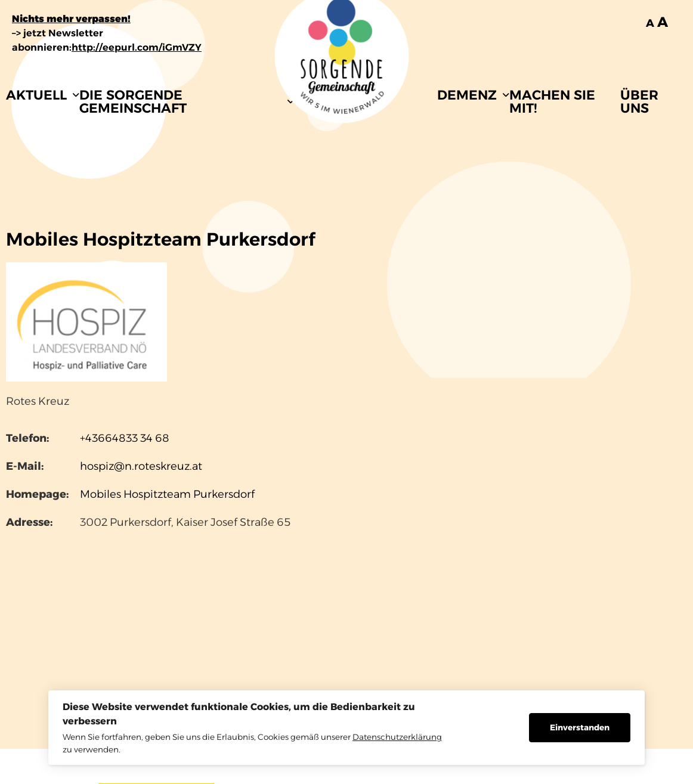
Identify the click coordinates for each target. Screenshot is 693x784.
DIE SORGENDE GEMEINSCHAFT (187, 102)
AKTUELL (43, 95)
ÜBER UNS (639, 102)
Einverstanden (580, 727)
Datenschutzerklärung (397, 737)
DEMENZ (473, 95)
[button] (43, 95)
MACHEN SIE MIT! (552, 102)
